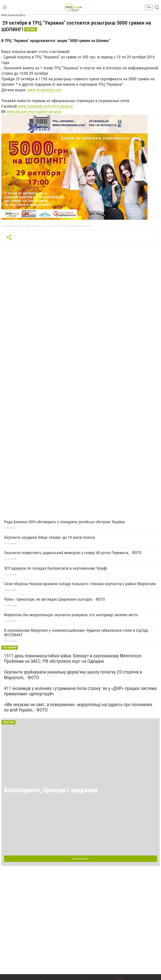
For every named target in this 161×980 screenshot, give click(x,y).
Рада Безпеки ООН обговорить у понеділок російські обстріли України (64, 522)
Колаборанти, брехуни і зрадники (51, 790)
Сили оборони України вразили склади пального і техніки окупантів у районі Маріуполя (80, 584)
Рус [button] (149, 7)
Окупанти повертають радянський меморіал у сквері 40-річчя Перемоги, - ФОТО (73, 553)
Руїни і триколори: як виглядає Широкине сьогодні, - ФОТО (55, 599)
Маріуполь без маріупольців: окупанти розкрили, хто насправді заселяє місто (71, 615)
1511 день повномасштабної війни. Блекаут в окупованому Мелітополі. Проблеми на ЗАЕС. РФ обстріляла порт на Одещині (73, 658)
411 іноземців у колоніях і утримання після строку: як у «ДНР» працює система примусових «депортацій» (80, 691)
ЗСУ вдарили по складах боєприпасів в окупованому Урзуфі (56, 568)
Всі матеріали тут (81, 859)
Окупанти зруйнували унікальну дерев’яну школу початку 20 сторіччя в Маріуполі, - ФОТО (73, 675)
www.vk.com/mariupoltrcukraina (34, 112)
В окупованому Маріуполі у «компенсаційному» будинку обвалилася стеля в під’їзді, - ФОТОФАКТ (77, 633)
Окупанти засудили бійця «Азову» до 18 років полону (50, 537)
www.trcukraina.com (44, 90)
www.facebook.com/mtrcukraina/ (46, 106)
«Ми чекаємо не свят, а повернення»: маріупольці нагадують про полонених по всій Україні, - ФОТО (78, 707)
